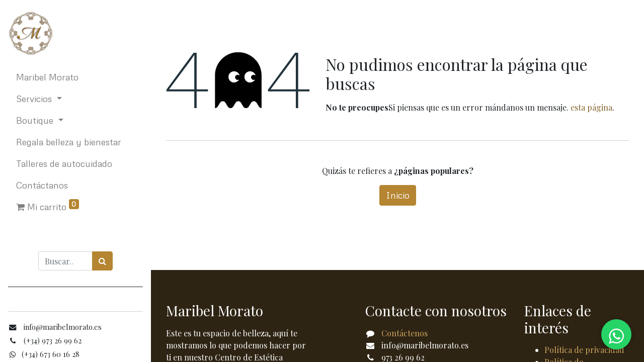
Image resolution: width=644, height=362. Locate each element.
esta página (591, 107)
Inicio (398, 195)
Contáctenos (405, 333)
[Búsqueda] (102, 261)
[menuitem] (75, 77)
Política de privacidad (584, 350)
